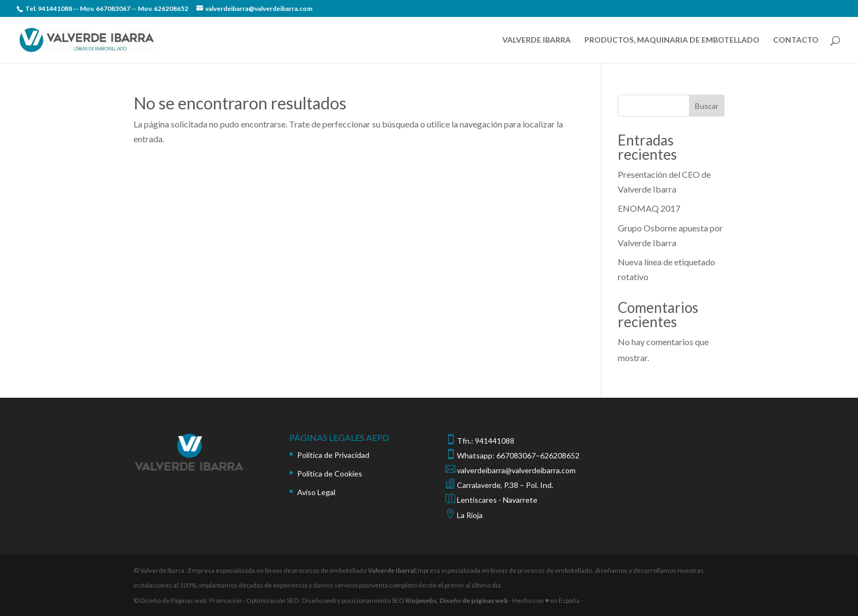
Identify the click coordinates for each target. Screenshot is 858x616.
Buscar (707, 106)
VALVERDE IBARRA (537, 40)
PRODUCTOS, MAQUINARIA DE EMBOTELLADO (672, 40)
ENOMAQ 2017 (649, 208)
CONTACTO (796, 40)
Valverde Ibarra (391, 570)
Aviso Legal (316, 492)
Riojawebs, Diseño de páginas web (456, 600)
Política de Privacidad (333, 455)
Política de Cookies (330, 473)
